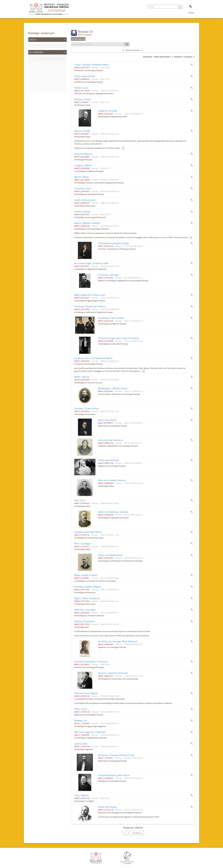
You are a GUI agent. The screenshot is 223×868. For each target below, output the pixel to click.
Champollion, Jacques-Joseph (113, 243)
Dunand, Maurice (83, 154)
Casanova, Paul (82, 189)
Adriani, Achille (82, 131)
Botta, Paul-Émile (107, 420)
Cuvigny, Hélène (83, 165)
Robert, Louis (81, 88)
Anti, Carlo (80, 500)
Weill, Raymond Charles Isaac (90, 295)
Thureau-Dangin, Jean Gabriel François (119, 338)
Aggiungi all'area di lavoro (192, 65)
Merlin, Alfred (81, 177)
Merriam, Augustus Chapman (90, 732)
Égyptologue (34, 80)
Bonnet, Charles (83, 99)
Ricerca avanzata (133, 50)
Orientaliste (34, 83)
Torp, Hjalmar (82, 795)
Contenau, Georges (108, 275)
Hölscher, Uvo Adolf (85, 610)
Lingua (33, 39)
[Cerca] (127, 44)
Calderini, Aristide (107, 111)
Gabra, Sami (81, 744)
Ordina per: (148, 57)
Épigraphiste (34, 63)
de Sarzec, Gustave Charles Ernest (116, 755)
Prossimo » (137, 833)
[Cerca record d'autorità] (98, 44)
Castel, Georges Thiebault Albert (92, 65)
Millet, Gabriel (82, 377)
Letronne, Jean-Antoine (110, 440)
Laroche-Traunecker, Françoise (91, 662)
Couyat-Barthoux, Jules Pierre (114, 775)
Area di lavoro (190, 7)
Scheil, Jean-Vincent (108, 460)
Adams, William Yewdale (87, 223)
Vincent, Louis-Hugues (86, 693)
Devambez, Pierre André (111, 318)
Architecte (33, 66)
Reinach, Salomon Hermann (113, 673)
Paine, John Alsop (107, 807)
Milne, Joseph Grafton (86, 575)
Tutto (31, 56)
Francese (33, 47)
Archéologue (34, 60)
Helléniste (33, 73)
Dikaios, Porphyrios (85, 621)
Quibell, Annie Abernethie (88, 532)
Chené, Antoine (82, 212)
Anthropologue (35, 90)
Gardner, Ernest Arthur (87, 408)
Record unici (34, 43)
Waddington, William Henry (113, 388)
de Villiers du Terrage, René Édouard (118, 641)
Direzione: (178, 57)
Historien (33, 70)
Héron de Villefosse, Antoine (113, 512)
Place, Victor (81, 709)
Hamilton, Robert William (88, 587)
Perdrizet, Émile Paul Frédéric (90, 306)
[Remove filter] (84, 39)
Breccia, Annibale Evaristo (112, 480)
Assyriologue (34, 87)
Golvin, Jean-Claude (85, 76)
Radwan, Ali (80, 721)
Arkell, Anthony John (85, 200)
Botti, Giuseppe (82, 544)
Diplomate (33, 77)
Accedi (191, 13)
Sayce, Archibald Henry (110, 555)
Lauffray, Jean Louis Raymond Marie (93, 358)
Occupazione (36, 52)
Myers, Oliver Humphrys (87, 598)
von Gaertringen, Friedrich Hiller (92, 263)
